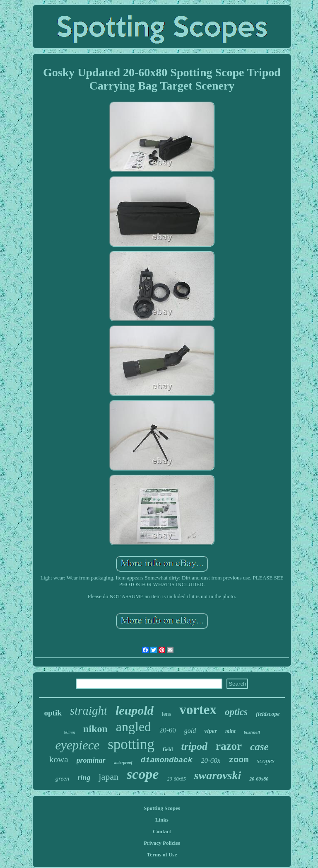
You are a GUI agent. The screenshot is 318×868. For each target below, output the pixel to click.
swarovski (218, 775)
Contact (162, 831)
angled (134, 727)
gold (190, 731)
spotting (131, 744)
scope (143, 774)
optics (236, 712)
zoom (238, 760)
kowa (59, 759)
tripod (195, 746)
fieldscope (268, 714)
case (259, 747)
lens (167, 714)
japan (108, 777)
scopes (266, 761)
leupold (135, 710)
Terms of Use (162, 855)
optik (53, 713)
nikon (95, 729)
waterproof (123, 763)
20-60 (168, 730)
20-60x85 (176, 779)
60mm (69, 732)
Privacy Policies (162, 843)
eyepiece (78, 745)
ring (84, 778)
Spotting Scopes (162, 808)
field (168, 749)
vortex (198, 710)
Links (162, 820)
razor (229, 746)
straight (89, 710)
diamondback (167, 760)
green (63, 778)
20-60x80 (259, 779)
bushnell (252, 732)
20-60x (211, 760)
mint (230, 731)
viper (211, 731)
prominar (91, 760)
